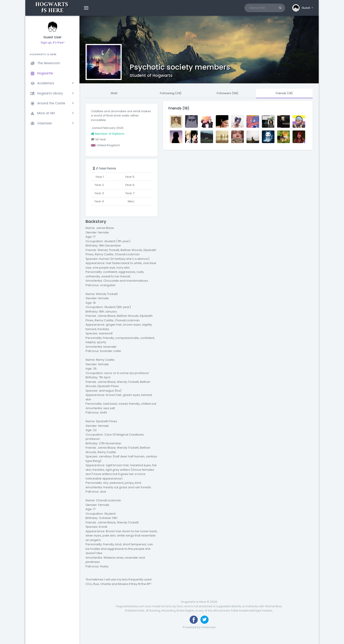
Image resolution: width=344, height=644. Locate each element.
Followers (228, 93)
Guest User (52, 37)
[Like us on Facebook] (194, 620)
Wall (114, 93)
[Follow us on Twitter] (205, 620)
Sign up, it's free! (52, 42)
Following (171, 93)
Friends (284, 93)
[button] (303, 8)
